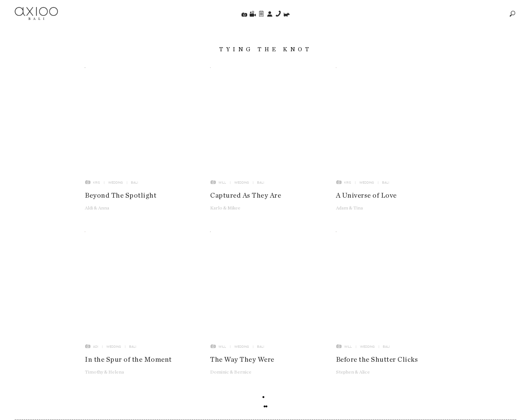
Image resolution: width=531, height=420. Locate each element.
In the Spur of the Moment (128, 362)
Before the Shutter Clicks (377, 362)
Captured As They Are (246, 198)
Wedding (115, 185)
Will (222, 185)
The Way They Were (242, 362)
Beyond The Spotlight (121, 198)
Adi (96, 349)
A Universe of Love (366, 198)
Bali (134, 185)
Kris (96, 185)
